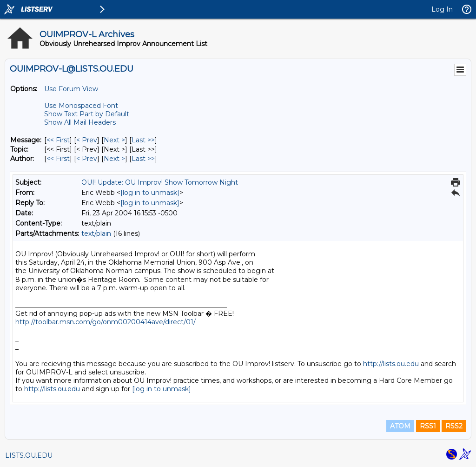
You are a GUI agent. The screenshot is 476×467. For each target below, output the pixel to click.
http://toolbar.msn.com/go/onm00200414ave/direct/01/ (106, 322)
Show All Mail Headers (80, 122)
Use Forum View (71, 89)
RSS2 (454, 426)
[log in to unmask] (150, 193)
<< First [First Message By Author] (58, 159)
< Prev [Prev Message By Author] (87, 159)
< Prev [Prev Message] (87, 140)
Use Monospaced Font (81, 106)
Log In (442, 9)
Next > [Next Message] (114, 140)
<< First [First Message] (58, 140)
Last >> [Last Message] (143, 140)
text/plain (96, 233)
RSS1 (428, 426)
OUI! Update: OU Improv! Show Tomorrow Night (160, 182)
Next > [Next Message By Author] (114, 159)
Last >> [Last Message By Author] (143, 159)
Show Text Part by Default (87, 114)
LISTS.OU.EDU (29, 455)
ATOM (400, 426)
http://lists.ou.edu (391, 364)
